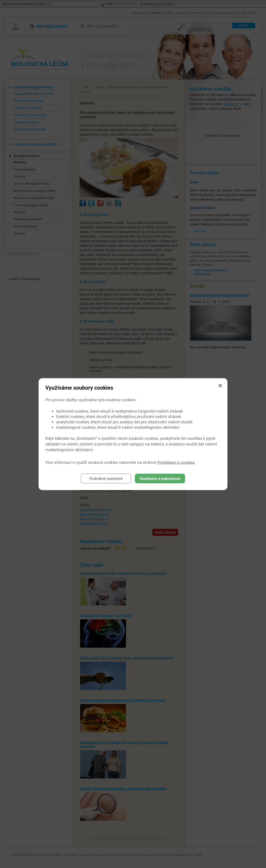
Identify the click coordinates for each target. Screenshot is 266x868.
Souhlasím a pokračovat (160, 478)
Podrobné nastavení (106, 478)
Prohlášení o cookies (176, 462)
